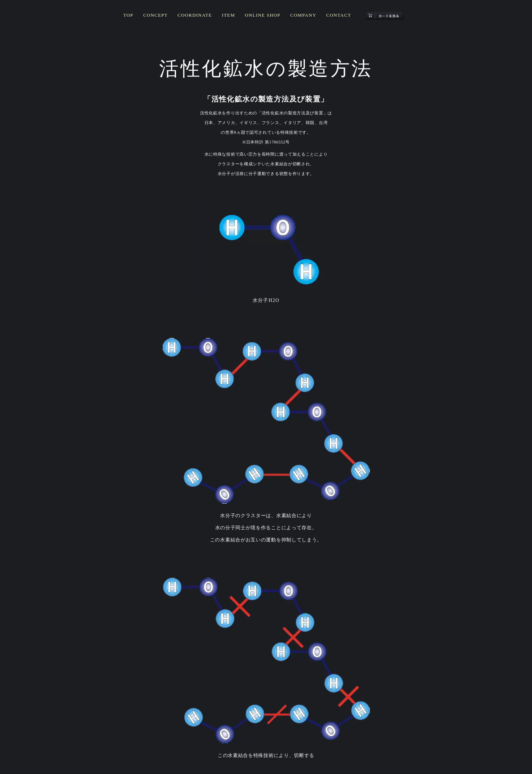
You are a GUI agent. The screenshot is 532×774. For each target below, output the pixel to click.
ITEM (229, 17)
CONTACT (333, 17)
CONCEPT (160, 17)
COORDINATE (197, 17)
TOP (134, 17)
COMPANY (300, 17)
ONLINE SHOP (262, 17)
